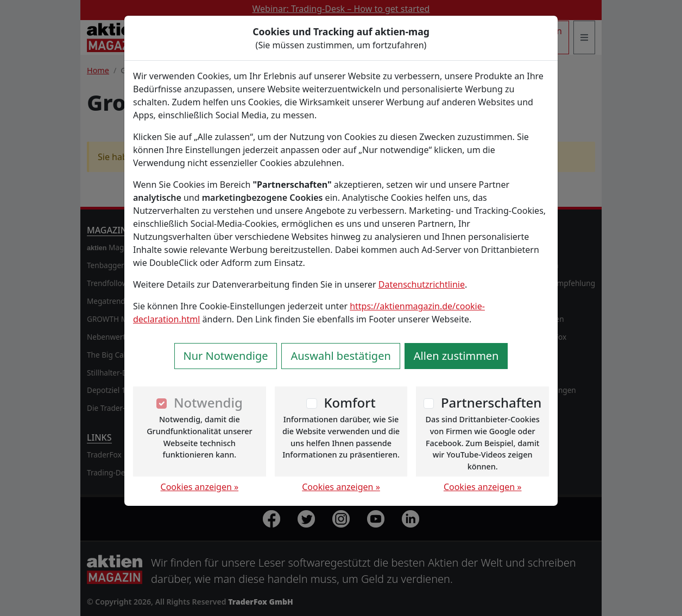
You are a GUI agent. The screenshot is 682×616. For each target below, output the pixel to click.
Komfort (349, 402)
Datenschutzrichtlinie (422, 284)
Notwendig (208, 402)
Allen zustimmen (456, 356)
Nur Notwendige (226, 356)
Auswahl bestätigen (340, 356)
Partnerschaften (491, 402)
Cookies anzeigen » (200, 487)
